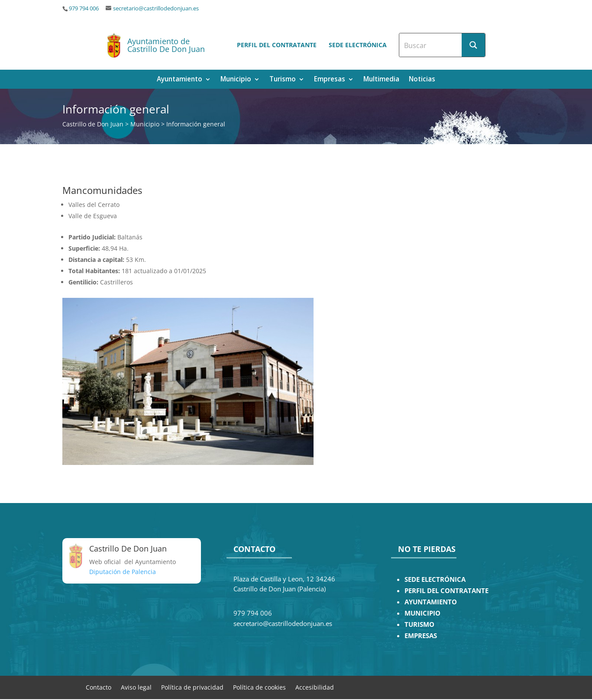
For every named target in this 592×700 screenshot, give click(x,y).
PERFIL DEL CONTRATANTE (446, 591)
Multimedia (381, 80)
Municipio (236, 80)
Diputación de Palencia (123, 572)
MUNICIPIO (422, 613)
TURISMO (419, 624)
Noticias (422, 80)
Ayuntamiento (180, 80)
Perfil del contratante (277, 45)
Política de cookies (259, 687)
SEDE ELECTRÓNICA (435, 579)
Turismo (283, 80)
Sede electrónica (358, 45)
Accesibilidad (315, 687)
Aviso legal (136, 687)
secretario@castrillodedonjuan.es (156, 8)
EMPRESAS (421, 636)
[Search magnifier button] (473, 45)
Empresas (330, 80)
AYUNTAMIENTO (431, 602)
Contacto (99, 687)
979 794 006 (84, 8)
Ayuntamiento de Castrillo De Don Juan (166, 45)
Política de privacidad (192, 687)
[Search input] (431, 45)
